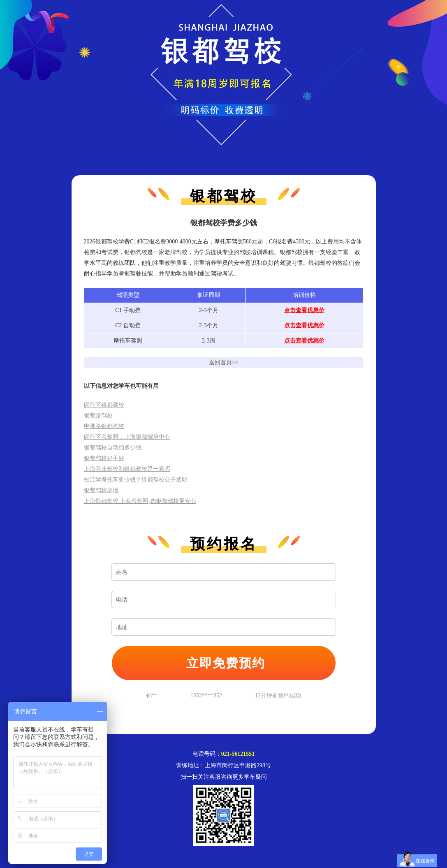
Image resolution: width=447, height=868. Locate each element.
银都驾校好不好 (104, 458)
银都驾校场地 (101, 490)
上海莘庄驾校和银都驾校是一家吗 (127, 469)
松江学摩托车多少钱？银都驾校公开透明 (136, 480)
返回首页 (220, 362)
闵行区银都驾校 (104, 405)
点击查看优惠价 (304, 310)
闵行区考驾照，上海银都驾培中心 (127, 437)
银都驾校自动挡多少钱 (113, 448)
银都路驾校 (98, 415)
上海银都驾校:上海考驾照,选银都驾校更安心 (140, 501)
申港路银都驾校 (104, 426)
